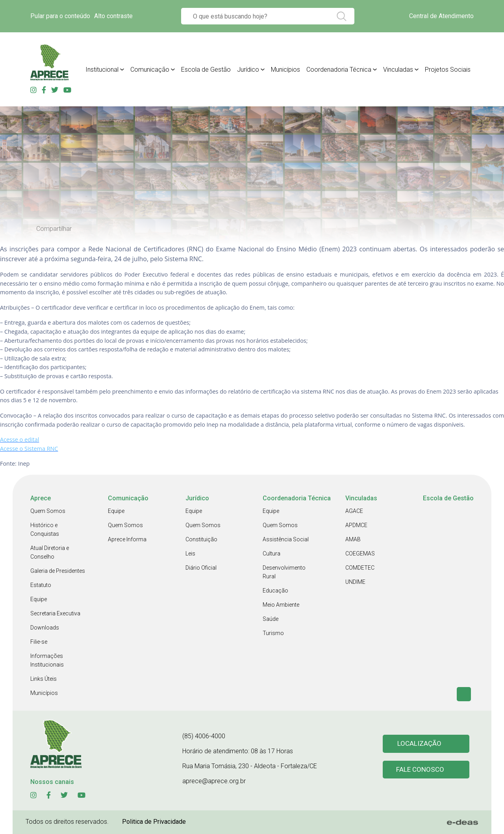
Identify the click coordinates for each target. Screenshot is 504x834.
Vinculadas (398, 70)
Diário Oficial (201, 568)
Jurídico (248, 70)
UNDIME (355, 582)
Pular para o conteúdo (60, 16)
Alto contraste (113, 16)
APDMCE (356, 525)
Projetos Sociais (448, 70)
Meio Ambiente (281, 605)
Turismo (273, 633)
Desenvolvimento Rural (284, 572)
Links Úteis (44, 679)
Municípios (285, 70)
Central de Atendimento (441, 16)
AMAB (353, 539)
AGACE (354, 511)
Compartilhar (54, 229)
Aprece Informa (127, 539)
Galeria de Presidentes (58, 571)
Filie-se (39, 642)
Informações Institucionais (47, 660)
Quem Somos (48, 511)
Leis (190, 554)
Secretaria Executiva (55, 613)
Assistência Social (286, 539)
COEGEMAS (360, 554)
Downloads (45, 628)
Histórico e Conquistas (45, 529)
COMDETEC (360, 568)
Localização (419, 744)
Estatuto (41, 585)
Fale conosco (421, 770)
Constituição (201, 539)
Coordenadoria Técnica (339, 70)
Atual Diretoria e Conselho (50, 552)
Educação (275, 591)
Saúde (271, 619)
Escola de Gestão (206, 70)
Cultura (271, 554)
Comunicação (150, 70)
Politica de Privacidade (154, 822)
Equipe (39, 599)
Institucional (102, 70)
